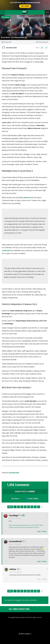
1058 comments (42, 42)
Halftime (13, 569)
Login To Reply (42, 531)
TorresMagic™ (14, 515)
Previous (6, 507)
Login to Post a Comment (25, 491)
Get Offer (25, 6)
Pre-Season (6, 17)
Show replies (33, 498)
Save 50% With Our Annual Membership (25, 2)
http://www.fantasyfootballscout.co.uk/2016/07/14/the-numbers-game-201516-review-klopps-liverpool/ (26, 526)
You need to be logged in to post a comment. (21, 600)
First (10, 507)
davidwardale (14, 473)
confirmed (6, 250)
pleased (27, 197)
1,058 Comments (18, 485)
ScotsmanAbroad (15, 541)
